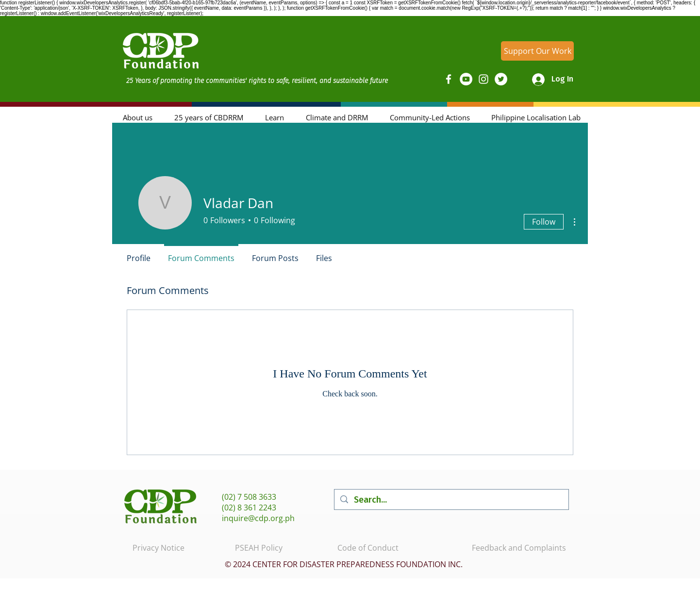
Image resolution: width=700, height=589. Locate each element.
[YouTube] (466, 79)
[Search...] (451, 499)
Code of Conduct (368, 548)
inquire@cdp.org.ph (258, 518)
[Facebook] (449, 79)
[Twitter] (501, 79)
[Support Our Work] (537, 51)
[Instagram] (483, 79)
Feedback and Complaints (519, 548)
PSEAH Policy (259, 548)
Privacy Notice (158, 548)
